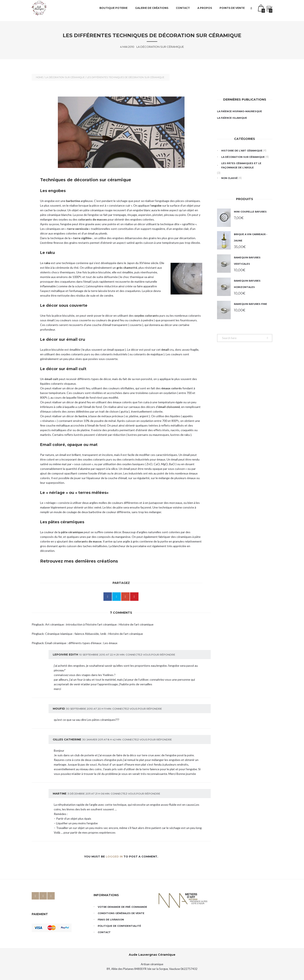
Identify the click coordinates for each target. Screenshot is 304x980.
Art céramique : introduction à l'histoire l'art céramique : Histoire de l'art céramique (99, 624)
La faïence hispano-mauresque (240, 111)
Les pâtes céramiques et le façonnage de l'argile (241, 165)
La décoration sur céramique (65, 77)
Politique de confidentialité (119, 926)
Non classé (229, 178)
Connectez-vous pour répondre (150, 655)
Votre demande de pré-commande (122, 907)
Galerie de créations (152, 10)
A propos (205, 10)
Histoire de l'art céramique (242, 151)
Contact (183, 10)
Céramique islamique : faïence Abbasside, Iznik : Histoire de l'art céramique (94, 634)
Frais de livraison (111, 920)
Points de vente (232, 10)
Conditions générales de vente (121, 913)
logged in (114, 856)
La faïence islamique (232, 118)
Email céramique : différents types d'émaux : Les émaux (81, 643)
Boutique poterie (113, 10)
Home (39, 77)
